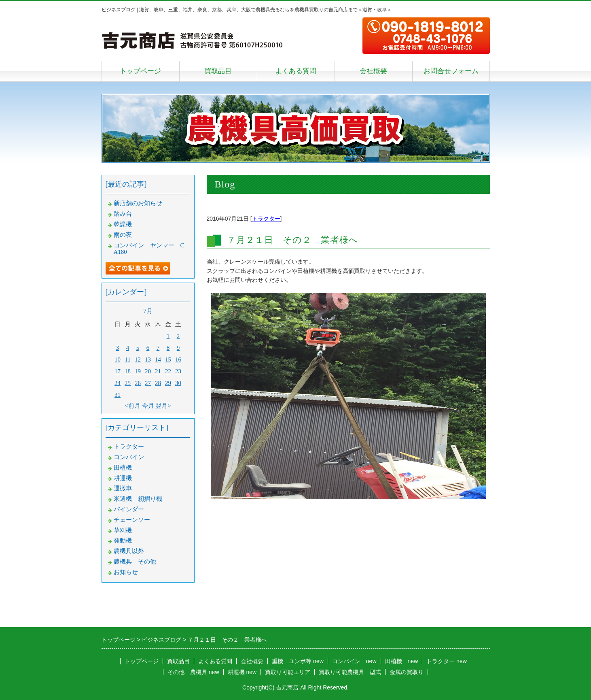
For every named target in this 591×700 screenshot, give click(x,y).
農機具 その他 (135, 562)
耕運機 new (242, 672)
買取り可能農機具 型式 (350, 672)
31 (118, 395)
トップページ (140, 71)
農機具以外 (129, 551)
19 (138, 371)
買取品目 (218, 71)
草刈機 (123, 530)
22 (168, 371)
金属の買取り (407, 672)
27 (148, 383)
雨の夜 (123, 235)
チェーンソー (132, 520)
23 (178, 371)
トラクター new (447, 661)
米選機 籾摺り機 (138, 499)
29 (168, 383)
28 (158, 383)
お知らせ (126, 572)
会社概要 (373, 71)
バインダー (129, 509)
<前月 (132, 406)
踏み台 (123, 214)
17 (118, 371)
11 (127, 360)
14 (158, 360)
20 (148, 371)
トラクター (266, 219)
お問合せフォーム (451, 71)
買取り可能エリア (288, 672)
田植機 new (402, 661)
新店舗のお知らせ (138, 203)
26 (138, 383)
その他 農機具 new (193, 672)
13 (148, 360)
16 (178, 360)
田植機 (123, 468)
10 (118, 360)
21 (158, 371)
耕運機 (123, 478)
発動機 (123, 540)
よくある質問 (296, 71)
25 (128, 383)
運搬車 (123, 488)
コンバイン (129, 457)
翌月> (163, 406)
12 (138, 360)
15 (168, 360)
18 (128, 371)
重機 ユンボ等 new (298, 661)
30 (178, 383)
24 (118, 383)
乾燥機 (123, 224)
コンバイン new (354, 661)
